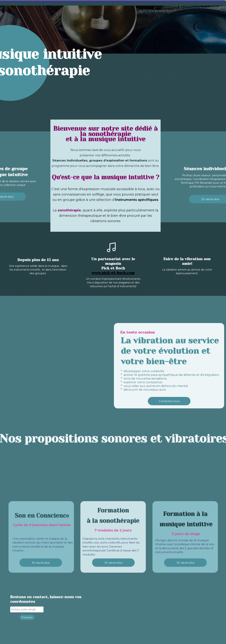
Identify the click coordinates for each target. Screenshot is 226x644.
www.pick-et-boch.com (113, 273)
